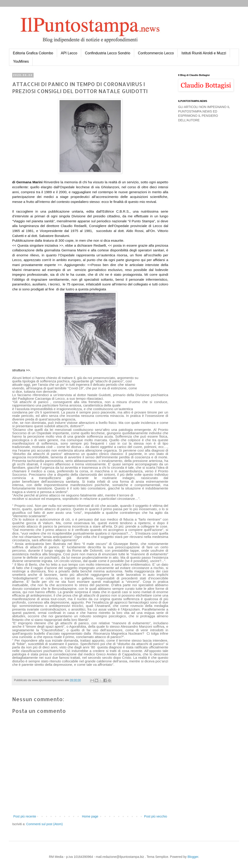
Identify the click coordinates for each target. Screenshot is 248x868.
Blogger (193, 857)
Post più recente (25, 816)
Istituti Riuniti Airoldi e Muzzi (204, 53)
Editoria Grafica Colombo (33, 53)
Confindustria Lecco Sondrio (108, 53)
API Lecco (69, 53)
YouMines (21, 61)
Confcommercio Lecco (156, 53)
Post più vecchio (156, 816)
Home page (90, 816)
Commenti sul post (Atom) (44, 824)
